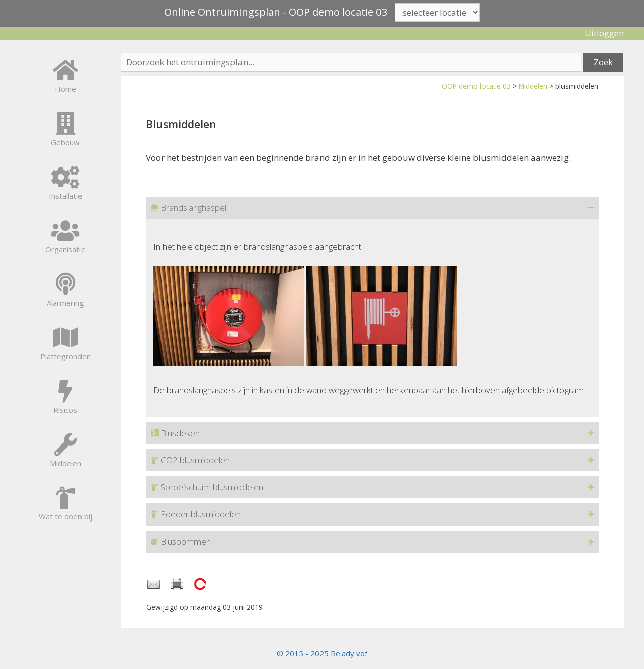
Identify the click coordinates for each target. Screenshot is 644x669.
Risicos (65, 410)
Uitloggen (604, 33)
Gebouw (65, 142)
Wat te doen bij (65, 516)
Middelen (533, 86)
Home (66, 89)
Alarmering (65, 303)
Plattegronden (65, 356)
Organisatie (65, 249)
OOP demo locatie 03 (476, 86)
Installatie (66, 196)
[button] (372, 208)
